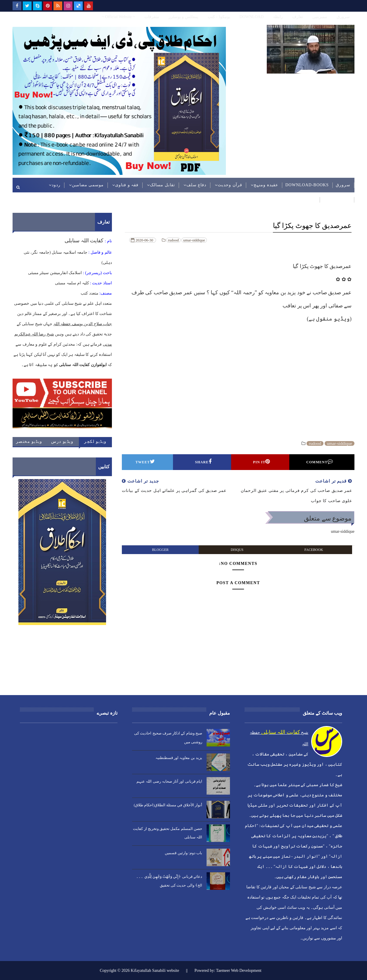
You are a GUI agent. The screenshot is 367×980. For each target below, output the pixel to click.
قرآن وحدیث (230, 185)
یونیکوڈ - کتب (219, 17)
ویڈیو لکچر (95, 442)
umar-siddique (194, 240)
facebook (314, 550)
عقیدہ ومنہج (266, 185)
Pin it (262, 462)
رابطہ (278, 17)
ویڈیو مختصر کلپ (29, 443)
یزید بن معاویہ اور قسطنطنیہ (179, 758)
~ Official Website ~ (118, 17)
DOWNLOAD (252, 17)
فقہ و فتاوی (127, 185)
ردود (56, 185)
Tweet (145, 462)
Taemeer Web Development (239, 971)
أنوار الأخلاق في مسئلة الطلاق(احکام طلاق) (168, 805)
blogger (160, 550)
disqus (237, 550)
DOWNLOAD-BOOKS (307, 185)
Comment (320, 462)
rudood (173, 240)
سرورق (343, 17)
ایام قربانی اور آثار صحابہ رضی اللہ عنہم (169, 781)
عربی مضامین (337, 200)
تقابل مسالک (162, 185)
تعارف (298, 17)
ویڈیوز (310, 200)
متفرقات (152, 17)
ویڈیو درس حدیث (62, 443)
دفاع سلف (197, 185)
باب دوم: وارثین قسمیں (183, 853)
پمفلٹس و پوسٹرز (183, 17)
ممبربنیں (320, 17)
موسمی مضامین (88, 185)
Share (204, 462)
